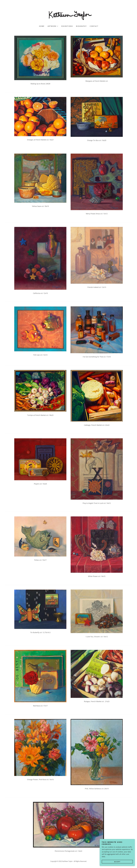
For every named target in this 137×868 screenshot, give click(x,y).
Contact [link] (94, 26)
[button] (53, 26)
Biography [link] (81, 26)
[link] (68, 15)
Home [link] (42, 26)
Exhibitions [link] (67, 26)
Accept (117, 862)
